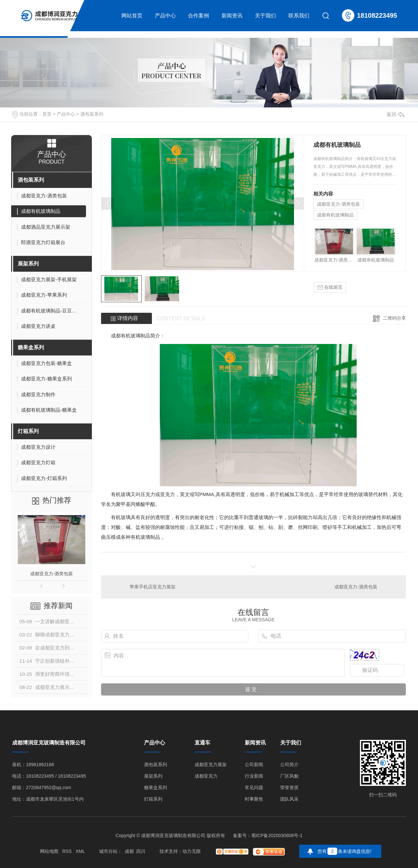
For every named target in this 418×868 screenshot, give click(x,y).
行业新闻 (254, 776)
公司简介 (289, 765)
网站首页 (132, 16)
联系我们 (299, 16)
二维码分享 (394, 318)
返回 (395, 114)
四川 (141, 851)
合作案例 (199, 16)
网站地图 (49, 851)
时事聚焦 (254, 799)
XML (80, 851)
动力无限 (192, 851)
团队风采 (289, 799)
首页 (47, 114)
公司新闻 (254, 765)
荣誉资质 (289, 788)
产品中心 (165, 16)
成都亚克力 (206, 776)
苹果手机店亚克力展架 (153, 587)
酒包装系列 (92, 114)
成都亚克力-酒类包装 (52, 574)
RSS (67, 851)
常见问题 (254, 788)
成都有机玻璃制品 (335, 215)
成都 (129, 851)
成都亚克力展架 (211, 765)
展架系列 (28, 264)
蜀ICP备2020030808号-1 (277, 835)
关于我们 (265, 16)
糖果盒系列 (31, 347)
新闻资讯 (232, 16)
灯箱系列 (28, 431)
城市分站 (108, 851)
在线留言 (330, 287)
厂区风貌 (289, 776)
